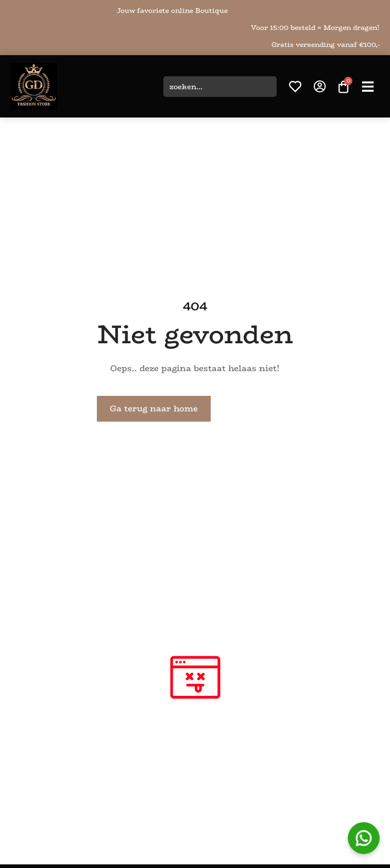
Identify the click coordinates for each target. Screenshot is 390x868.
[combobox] (220, 87)
